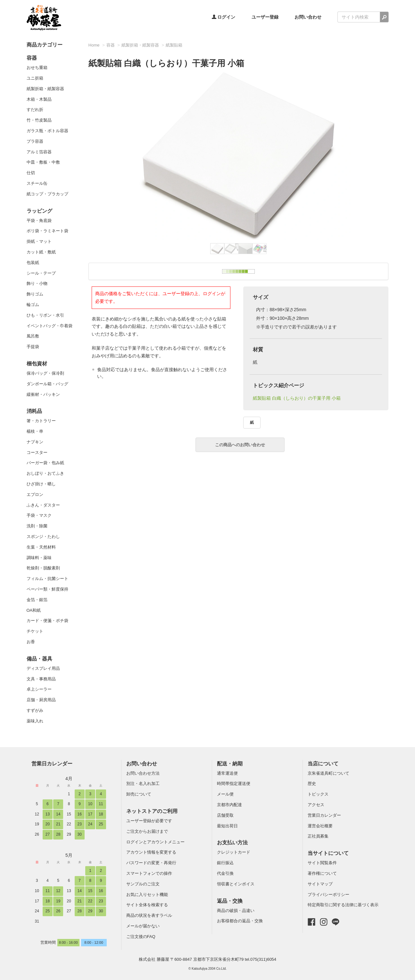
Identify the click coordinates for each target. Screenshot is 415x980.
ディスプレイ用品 (43, 668)
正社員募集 (318, 836)
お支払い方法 (232, 843)
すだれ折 (35, 110)
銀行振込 (225, 863)
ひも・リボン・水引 (45, 315)
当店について (323, 764)
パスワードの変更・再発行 (151, 863)
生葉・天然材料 (41, 547)
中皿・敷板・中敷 (43, 162)
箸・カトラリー (41, 421)
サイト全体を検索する (147, 905)
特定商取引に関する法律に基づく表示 (343, 905)
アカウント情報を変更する (151, 852)
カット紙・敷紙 (41, 252)
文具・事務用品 (41, 679)
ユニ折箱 (35, 78)
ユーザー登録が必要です (149, 821)
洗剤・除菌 (37, 526)
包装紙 (33, 263)
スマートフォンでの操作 (149, 873)
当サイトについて (328, 853)
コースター (37, 452)
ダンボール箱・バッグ (47, 384)
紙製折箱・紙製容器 (45, 89)
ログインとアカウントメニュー (155, 842)
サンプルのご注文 (143, 884)
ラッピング (39, 211)
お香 (31, 642)
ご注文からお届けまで (147, 831)
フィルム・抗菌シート (47, 579)
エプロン (35, 494)
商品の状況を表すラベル (149, 915)
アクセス (316, 805)
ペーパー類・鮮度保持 (47, 589)
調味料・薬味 (39, 558)
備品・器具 (39, 659)
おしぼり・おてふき (45, 473)
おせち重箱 (37, 68)
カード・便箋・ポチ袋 (47, 621)
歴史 (312, 784)
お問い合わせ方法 (143, 773)
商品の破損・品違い (236, 911)
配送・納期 (230, 764)
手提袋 (33, 347)
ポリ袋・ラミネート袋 (47, 231)
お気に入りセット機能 (147, 895)
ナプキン (35, 442)
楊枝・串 (35, 431)
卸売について (139, 794)
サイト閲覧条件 (322, 863)
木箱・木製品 (39, 99)
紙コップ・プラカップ (47, 194)
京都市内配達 (229, 805)
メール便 (225, 794)
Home (94, 45)
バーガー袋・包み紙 (45, 463)
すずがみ (35, 710)
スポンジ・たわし (43, 537)
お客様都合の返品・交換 (240, 921)
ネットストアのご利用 (152, 811)
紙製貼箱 (174, 45)
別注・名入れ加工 (143, 784)
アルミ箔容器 (39, 152)
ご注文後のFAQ (141, 937)
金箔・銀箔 (37, 600)
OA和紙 (34, 610)
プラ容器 (35, 141)
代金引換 (225, 873)
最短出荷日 (227, 826)
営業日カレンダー (52, 764)
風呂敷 (33, 336)
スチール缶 (37, 183)
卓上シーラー (39, 689)
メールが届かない (143, 926)
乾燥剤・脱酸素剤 (43, 568)
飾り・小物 (37, 283)
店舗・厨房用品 (41, 700)
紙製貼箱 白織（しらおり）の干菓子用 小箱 (297, 398)
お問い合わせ (308, 17)
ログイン (224, 17)
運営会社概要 (320, 826)
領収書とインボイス (236, 884)
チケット (35, 631)
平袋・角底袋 (39, 221)
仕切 (31, 173)
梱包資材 (37, 364)
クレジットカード (234, 852)
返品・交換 (230, 901)
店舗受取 (225, 815)
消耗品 (34, 411)
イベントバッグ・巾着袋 (50, 326)
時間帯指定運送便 (234, 784)
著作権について (322, 873)
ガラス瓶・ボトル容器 (47, 131)
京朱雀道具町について (328, 773)
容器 (32, 58)
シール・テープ (41, 273)
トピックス (318, 794)
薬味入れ (35, 721)
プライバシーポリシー (328, 895)
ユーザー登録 (265, 17)
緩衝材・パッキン (43, 394)
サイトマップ (320, 884)
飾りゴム (35, 294)
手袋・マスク (39, 515)
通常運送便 (227, 773)
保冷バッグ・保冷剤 (45, 373)
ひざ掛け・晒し (41, 484)
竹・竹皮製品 (39, 120)
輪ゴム (33, 305)
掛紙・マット (39, 241)
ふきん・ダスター (43, 505)
